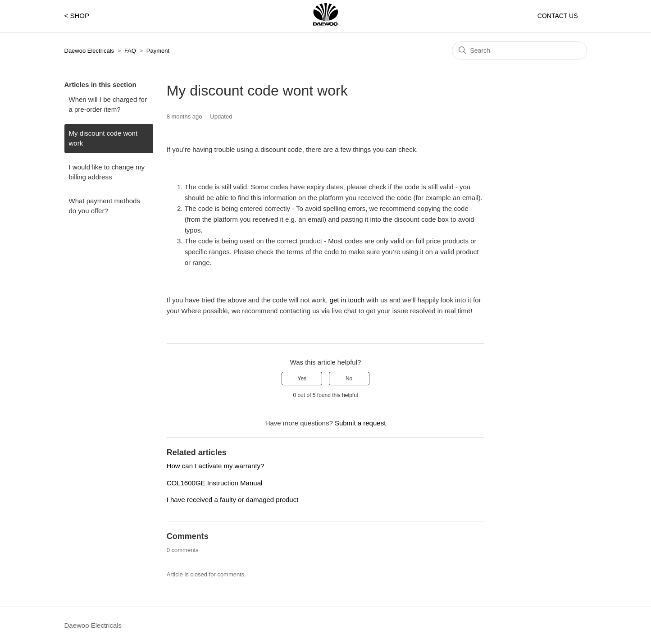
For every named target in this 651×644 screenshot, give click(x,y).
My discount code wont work (103, 138)
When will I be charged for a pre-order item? (108, 105)
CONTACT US (558, 16)
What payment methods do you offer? (105, 206)
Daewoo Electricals (89, 51)
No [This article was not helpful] (349, 379)
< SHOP (77, 16)
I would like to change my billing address (107, 172)
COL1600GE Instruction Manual (215, 483)
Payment (158, 51)
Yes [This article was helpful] (302, 379)
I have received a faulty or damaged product (233, 500)
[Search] (519, 50)
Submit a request (360, 423)
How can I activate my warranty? (216, 466)
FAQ (130, 51)
